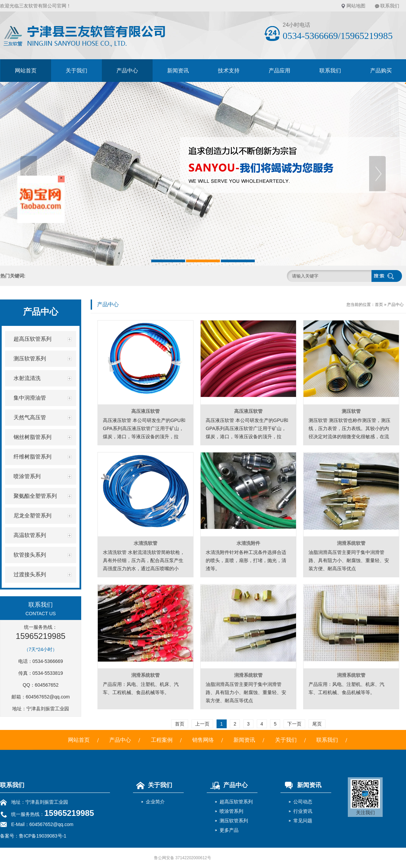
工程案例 (162, 740)
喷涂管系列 (231, 811)
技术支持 (229, 71)
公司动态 (303, 802)
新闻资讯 (178, 71)
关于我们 (76, 71)
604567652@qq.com (48, 697)
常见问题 (303, 821)
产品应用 (279, 71)
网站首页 (26, 71)
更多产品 (229, 830)
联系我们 (390, 6)
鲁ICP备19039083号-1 (43, 836)
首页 (379, 305)
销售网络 (203, 740)
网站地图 (356, 6)
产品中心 (127, 71)
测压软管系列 (234, 821)
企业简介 (155, 802)
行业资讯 (303, 811)
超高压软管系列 (236, 802)
